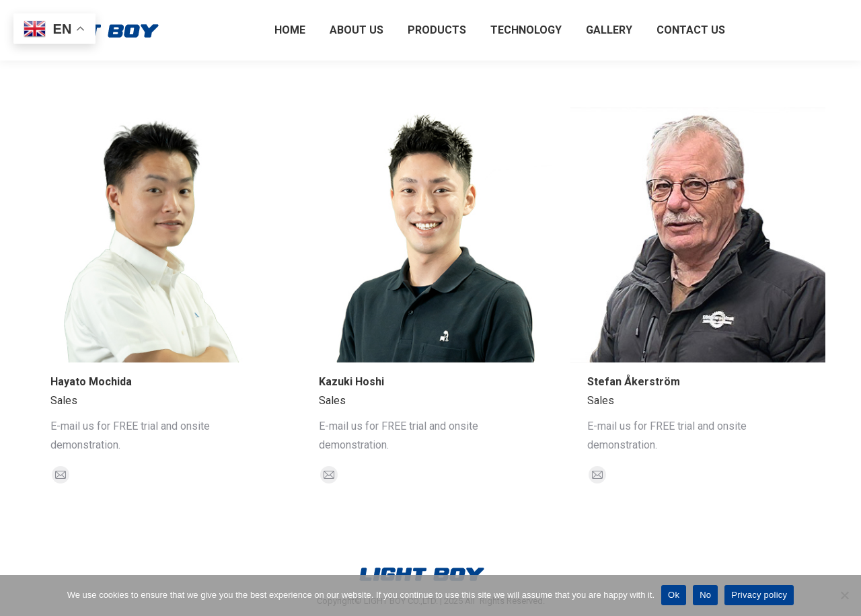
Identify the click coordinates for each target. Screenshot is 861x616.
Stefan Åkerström (634, 382)
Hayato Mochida (91, 382)
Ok (674, 595)
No (705, 595)
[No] (844, 595)
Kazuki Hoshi (351, 382)
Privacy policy (759, 595)
